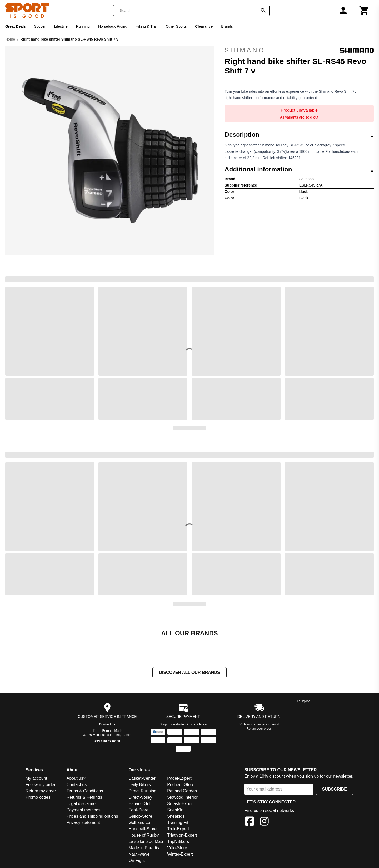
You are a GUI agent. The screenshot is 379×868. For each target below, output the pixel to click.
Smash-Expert (180, 804)
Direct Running (142, 791)
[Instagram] (264, 823)
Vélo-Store (177, 848)
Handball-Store (143, 829)
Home (10, 39)
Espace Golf (140, 804)
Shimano (299, 50)
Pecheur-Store (181, 785)
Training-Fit (178, 823)
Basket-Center (142, 779)
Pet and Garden (182, 791)
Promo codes (38, 798)
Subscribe (335, 790)
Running (83, 26)
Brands (227, 26)
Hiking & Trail (146, 26)
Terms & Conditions (85, 791)
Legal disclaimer (82, 804)
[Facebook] (250, 823)
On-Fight (137, 861)
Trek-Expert (178, 829)
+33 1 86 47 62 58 (107, 742)
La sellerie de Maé (146, 842)
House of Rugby (144, 836)
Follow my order (41, 785)
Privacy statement (83, 823)
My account (36, 779)
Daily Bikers (139, 785)
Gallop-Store (140, 817)
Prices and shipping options (92, 817)
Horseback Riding (113, 26)
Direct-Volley (140, 798)
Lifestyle (61, 26)
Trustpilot (303, 702)
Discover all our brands (189, 673)
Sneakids (176, 817)
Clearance (204, 26)
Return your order (259, 729)
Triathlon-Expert (182, 836)
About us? (76, 779)
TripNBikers (178, 842)
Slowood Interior (182, 798)
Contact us (107, 725)
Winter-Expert (180, 855)
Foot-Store (138, 810)
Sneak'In (175, 810)
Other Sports (176, 26)
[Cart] (364, 11)
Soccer (40, 26)
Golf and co (139, 823)
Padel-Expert (179, 779)
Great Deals (16, 26)
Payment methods (84, 810)
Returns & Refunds (84, 798)
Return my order (41, 791)
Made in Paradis (144, 848)
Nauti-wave (139, 855)
